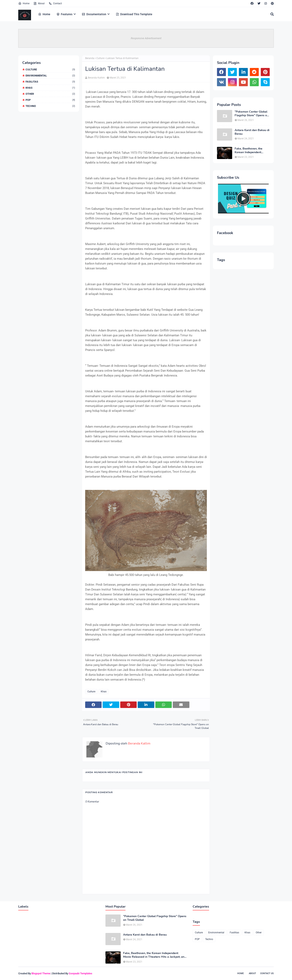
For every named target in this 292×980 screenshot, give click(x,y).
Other (50, 94)
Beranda (90, 58)
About (39, 3)
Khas (50, 88)
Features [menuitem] (64, 14)
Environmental (50, 76)
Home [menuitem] (44, 14)
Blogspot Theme (41, 973)
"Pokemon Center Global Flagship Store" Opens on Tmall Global (252, 114)
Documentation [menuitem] (94, 14)
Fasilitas (50, 82)
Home (24, 3)
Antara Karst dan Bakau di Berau (252, 132)
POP (50, 100)
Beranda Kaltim (96, 78)
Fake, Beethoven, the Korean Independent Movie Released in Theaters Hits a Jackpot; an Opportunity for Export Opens (251, 151)
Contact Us (267, 973)
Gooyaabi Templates (81, 973)
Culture (50, 69)
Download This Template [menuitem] (134, 14)
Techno (50, 106)
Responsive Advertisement (146, 38)
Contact (55, 3)
